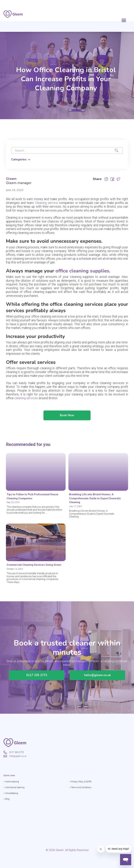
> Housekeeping (16, 793)
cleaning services (26, 403)
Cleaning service (47, 208)
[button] (124, 21)
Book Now (67, 420)
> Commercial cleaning (19, 787)
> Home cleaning (16, 782)
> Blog (12, 799)
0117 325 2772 (37, 680)
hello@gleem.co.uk (97, 680)
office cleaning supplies (82, 276)
